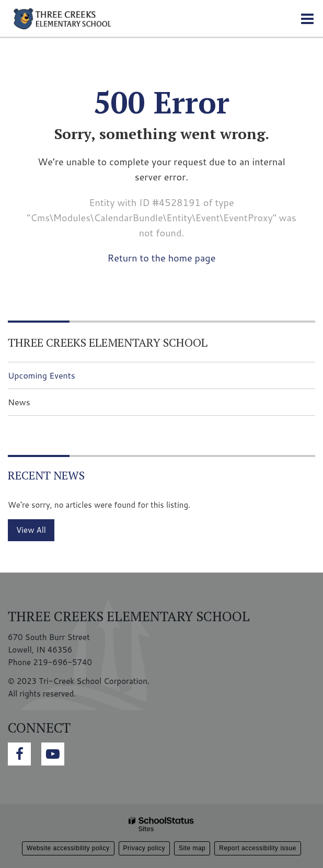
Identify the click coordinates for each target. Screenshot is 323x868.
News (19, 402)
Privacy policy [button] (144, 848)
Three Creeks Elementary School (108, 342)
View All (31, 530)
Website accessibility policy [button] (68, 848)
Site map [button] (192, 848)
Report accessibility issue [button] (258, 848)
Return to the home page (162, 258)
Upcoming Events (42, 375)
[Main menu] (307, 18)
